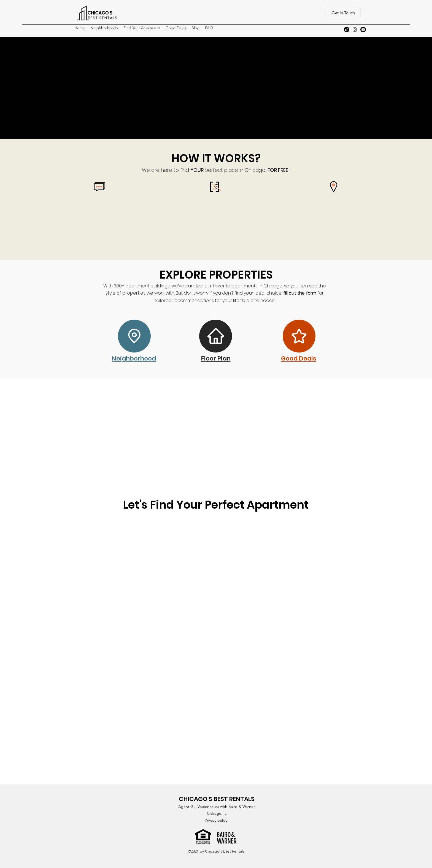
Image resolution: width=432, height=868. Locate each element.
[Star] (299, 336)
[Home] (216, 336)
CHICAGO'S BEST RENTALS (217, 799)
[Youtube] (363, 30)
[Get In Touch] (343, 13)
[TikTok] (347, 30)
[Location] (134, 336)
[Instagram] (355, 30)
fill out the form (300, 293)
